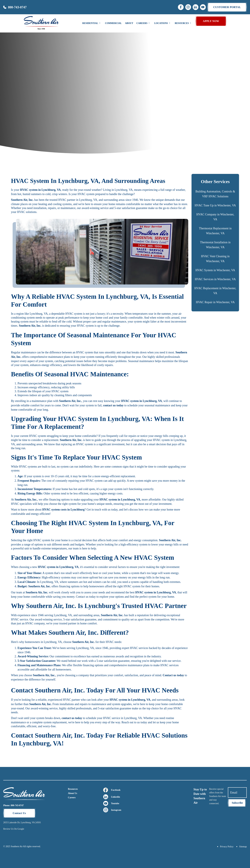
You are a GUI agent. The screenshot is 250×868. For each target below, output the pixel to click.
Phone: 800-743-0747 (14, 805)
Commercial (113, 23)
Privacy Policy (227, 847)
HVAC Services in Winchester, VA (215, 279)
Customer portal (227, 7)
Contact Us (19, 813)
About (129, 23)
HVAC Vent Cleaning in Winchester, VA (215, 259)
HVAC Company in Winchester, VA (215, 217)
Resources (73, 789)
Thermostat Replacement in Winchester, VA (215, 231)
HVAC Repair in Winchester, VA (215, 302)
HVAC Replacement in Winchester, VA (215, 291)
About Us (72, 793)
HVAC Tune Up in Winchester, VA (215, 205)
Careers (72, 798)
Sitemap (243, 847)
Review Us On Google (14, 829)
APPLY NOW (211, 21)
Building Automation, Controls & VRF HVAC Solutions (215, 194)
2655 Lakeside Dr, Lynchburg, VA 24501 (22, 822)
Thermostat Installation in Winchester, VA (215, 245)
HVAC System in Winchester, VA (215, 270)
